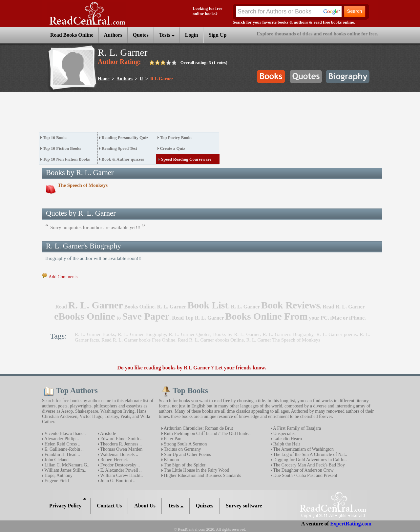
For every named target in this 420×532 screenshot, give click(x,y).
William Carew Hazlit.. (121, 475)
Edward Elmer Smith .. (121, 439)
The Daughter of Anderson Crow (303, 470)
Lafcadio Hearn (287, 439)
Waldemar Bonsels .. (119, 454)
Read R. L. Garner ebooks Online (211, 340)
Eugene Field (56, 481)
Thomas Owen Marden (121, 449)
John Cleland (56, 460)
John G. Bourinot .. (117, 481)
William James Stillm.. (65, 470)
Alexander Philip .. (61, 439)
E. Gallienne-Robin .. (63, 449)
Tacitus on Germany (182, 449)
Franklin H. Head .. (62, 454)
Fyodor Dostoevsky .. (119, 465)
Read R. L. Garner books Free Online (138, 340)
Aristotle (108, 433)
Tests (167, 35)
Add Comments (63, 277)
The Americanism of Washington (303, 449)
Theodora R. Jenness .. (120, 444)
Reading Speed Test (119, 148)
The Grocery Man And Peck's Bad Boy (308, 465)
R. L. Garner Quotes (189, 334)
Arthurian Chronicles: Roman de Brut (198, 428)
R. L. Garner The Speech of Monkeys (283, 340)
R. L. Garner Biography (142, 334)
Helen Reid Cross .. (62, 444)
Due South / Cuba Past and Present (305, 475)
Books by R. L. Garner (237, 334)
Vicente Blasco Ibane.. (64, 433)
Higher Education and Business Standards (202, 475)
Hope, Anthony (58, 475)
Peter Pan (172, 439)
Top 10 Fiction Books (62, 148)
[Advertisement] (158, 114)
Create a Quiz (172, 148)
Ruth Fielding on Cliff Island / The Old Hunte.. (207, 433)
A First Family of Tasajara (296, 428)
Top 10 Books (55, 138)
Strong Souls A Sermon (185, 444)
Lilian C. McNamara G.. (66, 465)
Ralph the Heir (286, 444)
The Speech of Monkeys (83, 185)
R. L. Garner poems (336, 334)
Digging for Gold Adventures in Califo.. (309, 460)
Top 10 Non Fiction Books (66, 159)
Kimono (171, 460)
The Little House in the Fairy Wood (196, 470)
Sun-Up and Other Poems (187, 454)
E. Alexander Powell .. (120, 470)
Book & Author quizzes (123, 159)
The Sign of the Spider (184, 465)
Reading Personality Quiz (125, 138)
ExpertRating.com (351, 524)
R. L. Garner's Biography (288, 334)
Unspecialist (284, 433)
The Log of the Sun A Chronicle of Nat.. (310, 454)
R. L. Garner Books (95, 334)
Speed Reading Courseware (186, 159)
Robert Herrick (114, 460)
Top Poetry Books (176, 138)
